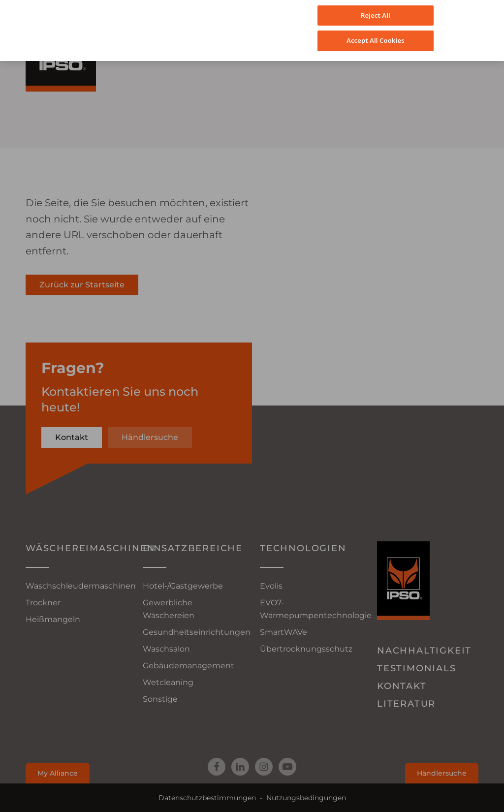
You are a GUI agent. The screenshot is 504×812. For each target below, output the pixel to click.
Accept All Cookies (376, 32)
